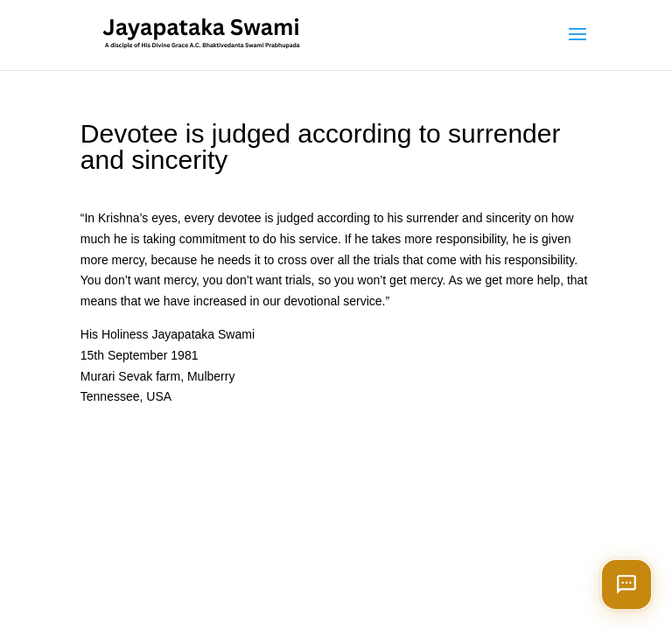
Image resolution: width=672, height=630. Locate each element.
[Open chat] (626, 584)
